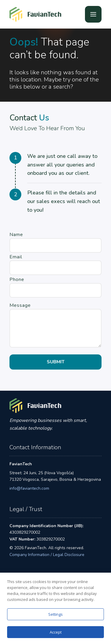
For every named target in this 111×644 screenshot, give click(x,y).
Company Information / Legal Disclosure (47, 555)
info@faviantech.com (29, 488)
